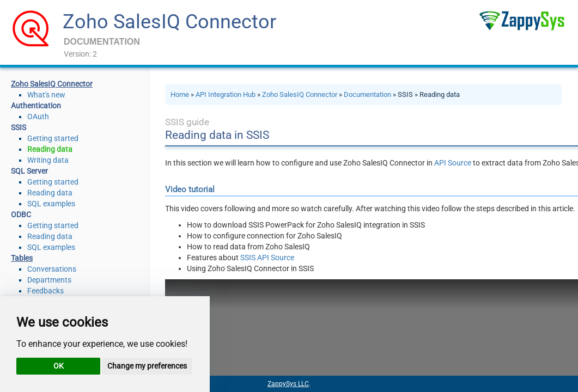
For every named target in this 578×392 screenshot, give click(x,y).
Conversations (52, 269)
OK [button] (59, 366)
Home (180, 94)
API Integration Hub (226, 94)
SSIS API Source (267, 258)
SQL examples (51, 204)
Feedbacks (45, 291)
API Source (453, 163)
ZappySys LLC (288, 384)
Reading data (50, 149)
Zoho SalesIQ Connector (169, 22)
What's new (46, 95)
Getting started (53, 138)
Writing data (48, 160)
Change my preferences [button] (147, 366)
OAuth (38, 117)
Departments (49, 280)
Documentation (367, 94)
